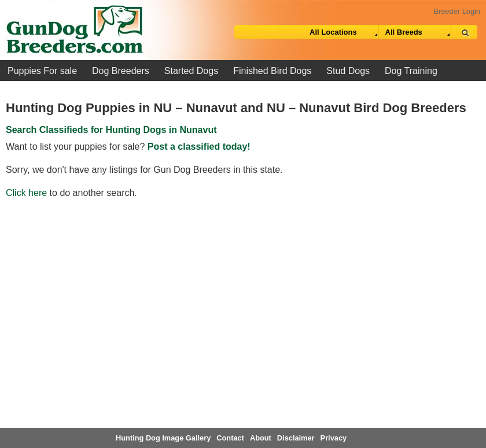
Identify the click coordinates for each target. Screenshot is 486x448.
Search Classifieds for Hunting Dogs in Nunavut (111, 130)
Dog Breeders (121, 71)
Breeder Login (457, 11)
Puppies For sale (42, 71)
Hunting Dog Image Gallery (163, 438)
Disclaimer (296, 438)
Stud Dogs (348, 71)
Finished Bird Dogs (272, 71)
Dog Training (411, 71)
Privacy (334, 438)
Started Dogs (191, 71)
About (261, 438)
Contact (230, 438)
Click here (26, 193)
